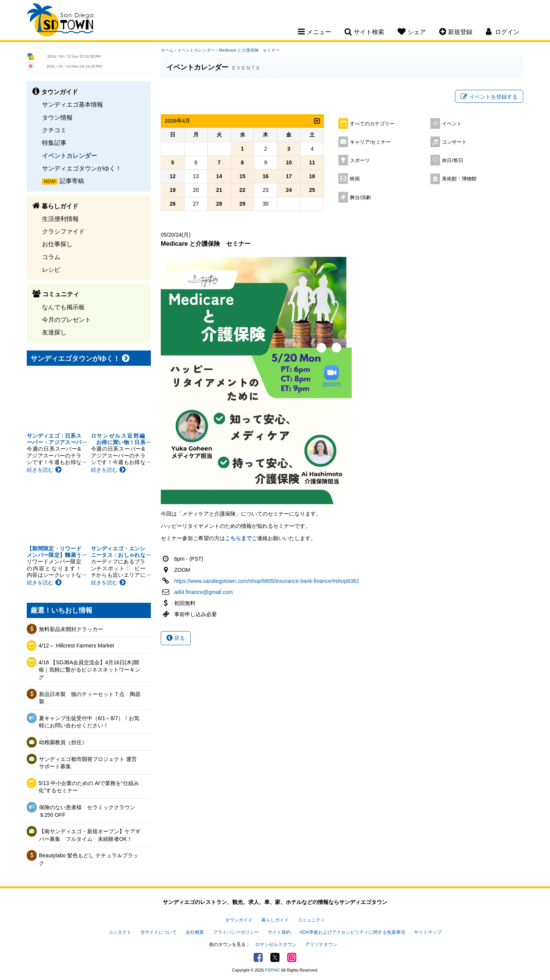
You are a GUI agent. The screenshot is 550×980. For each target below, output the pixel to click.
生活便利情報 (60, 219)
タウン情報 (57, 117)
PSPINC (273, 970)
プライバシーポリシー (236, 932)
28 (219, 204)
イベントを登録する (489, 97)
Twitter (275, 957)
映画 (355, 179)
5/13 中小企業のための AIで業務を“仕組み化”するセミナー (89, 787)
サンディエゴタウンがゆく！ (82, 168)
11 (312, 162)
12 (173, 176)
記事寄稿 (72, 181)
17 (289, 176)
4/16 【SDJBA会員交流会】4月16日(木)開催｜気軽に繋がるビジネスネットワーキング (89, 670)
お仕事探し (57, 244)
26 (173, 204)
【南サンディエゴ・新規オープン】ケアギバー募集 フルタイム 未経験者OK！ (90, 835)
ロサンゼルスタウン (276, 944)
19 (173, 190)
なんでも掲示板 (63, 307)
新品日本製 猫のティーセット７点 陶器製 (90, 698)
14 (219, 176)
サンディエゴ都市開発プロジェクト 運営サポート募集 (88, 763)
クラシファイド (63, 231)
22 (243, 190)
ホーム (167, 50)
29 (243, 204)
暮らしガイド (275, 920)
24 (289, 190)
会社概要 (195, 932)
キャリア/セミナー (370, 142)
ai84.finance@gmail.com (204, 592)
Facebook (258, 957)
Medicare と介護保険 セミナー (249, 50)
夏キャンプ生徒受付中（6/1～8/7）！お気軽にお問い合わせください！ (89, 722)
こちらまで (238, 538)
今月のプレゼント (66, 320)
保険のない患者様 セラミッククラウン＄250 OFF (87, 811)
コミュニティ (311, 920)
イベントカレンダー (70, 156)
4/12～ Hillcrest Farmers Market (76, 646)
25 (312, 190)
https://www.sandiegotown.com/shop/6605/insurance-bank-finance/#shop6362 (267, 581)
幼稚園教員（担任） (63, 742)
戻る (176, 638)
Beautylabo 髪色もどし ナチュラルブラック (89, 859)
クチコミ (54, 130)
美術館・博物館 (459, 179)
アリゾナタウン (321, 944)
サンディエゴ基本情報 (73, 104)
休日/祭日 (453, 161)
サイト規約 (279, 932)
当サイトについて (159, 932)
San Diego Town (60, 21)
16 (266, 176)
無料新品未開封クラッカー (71, 629)
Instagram (292, 957)
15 (243, 176)
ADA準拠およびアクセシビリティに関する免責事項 (352, 932)
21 (219, 190)
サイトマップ (428, 932)
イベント (452, 124)
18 (312, 176)
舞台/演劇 (361, 198)
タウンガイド (239, 920)
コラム (51, 257)
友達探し (54, 332)
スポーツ (360, 161)
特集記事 (54, 143)
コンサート (454, 142)
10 (289, 162)
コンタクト (120, 932)
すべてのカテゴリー (372, 124)
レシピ (51, 269)
